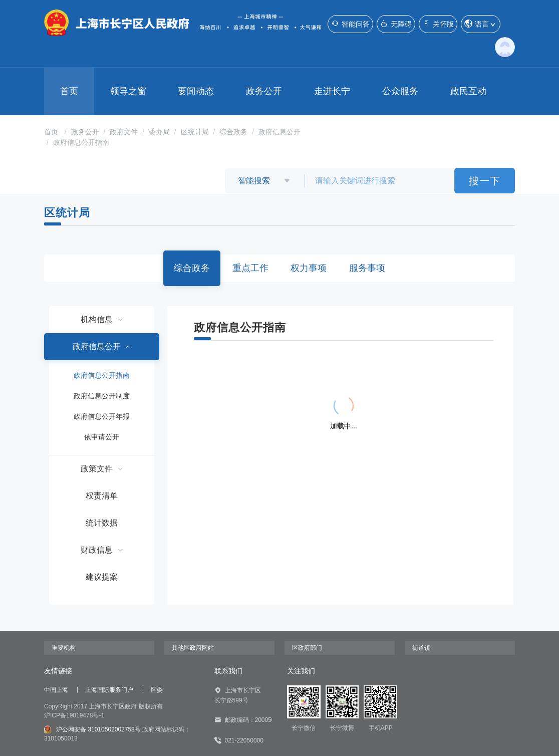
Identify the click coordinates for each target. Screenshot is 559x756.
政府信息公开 (279, 132)
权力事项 (309, 268)
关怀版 (438, 24)
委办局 (159, 132)
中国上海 (56, 690)
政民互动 (468, 91)
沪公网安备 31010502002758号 (92, 729)
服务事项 (367, 268)
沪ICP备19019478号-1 (74, 715)
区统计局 (195, 132)
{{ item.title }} (245, 367)
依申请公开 (102, 437)
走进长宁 (332, 91)
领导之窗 (128, 91)
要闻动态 (196, 91)
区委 (157, 690)
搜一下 (485, 181)
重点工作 (250, 268)
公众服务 (400, 91)
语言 (481, 24)
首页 (69, 91)
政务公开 (264, 91)
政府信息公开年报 (102, 416)
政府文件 (124, 132)
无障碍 (396, 24)
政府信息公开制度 (102, 396)
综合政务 (233, 132)
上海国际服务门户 (109, 690)
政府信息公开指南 (81, 142)
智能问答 (350, 24)
